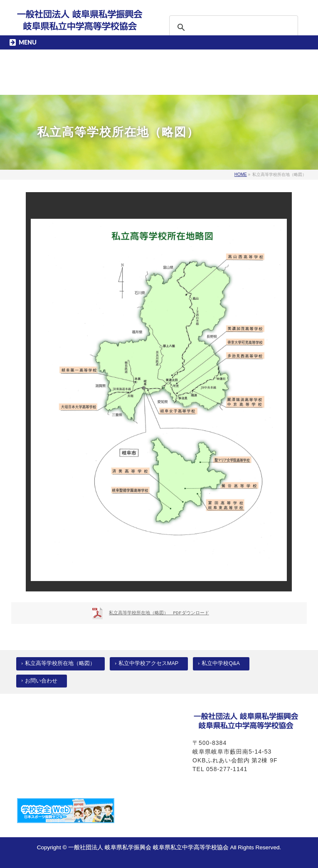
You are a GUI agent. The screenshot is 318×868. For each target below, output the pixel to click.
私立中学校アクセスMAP (148, 663)
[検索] (223, 27)
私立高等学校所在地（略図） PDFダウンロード (159, 613)
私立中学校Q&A (221, 663)
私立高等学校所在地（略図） (60, 663)
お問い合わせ (41, 681)
